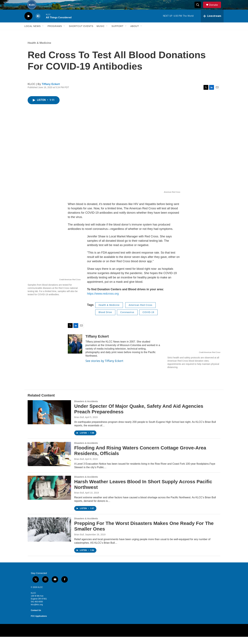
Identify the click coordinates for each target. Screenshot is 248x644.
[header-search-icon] (199, 8)
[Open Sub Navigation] (43, 33)
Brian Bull (79, 424)
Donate (215, 8)
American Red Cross (140, 312)
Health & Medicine (39, 50)
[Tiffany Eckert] (75, 351)
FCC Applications (39, 623)
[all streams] (212, 23)
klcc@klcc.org (37, 612)
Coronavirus (127, 319)
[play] (28, 23)
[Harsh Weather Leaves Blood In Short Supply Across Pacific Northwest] (49, 495)
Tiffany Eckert (51, 91)
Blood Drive (105, 319)
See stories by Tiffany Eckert (104, 368)
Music (101, 33)
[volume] (38, 23)
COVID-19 (148, 319)
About (135, 33)
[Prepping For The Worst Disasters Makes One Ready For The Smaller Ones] (49, 537)
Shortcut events (81, 33)
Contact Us (36, 618)
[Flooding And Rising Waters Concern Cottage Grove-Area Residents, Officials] (49, 461)
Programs (55, 33)
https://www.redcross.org (103, 301)
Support (117, 33)
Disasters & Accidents (86, 409)
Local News (33, 33)
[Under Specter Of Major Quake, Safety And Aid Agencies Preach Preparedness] (49, 419)
